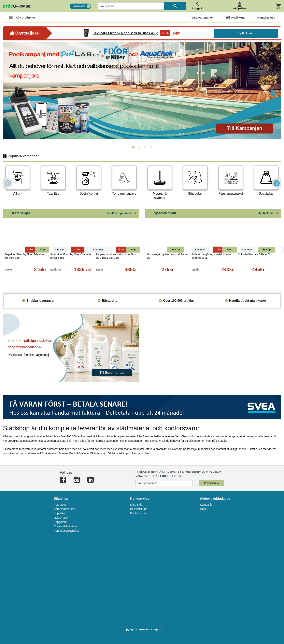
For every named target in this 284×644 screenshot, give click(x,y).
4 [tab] (151, 147)
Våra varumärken (64, 509)
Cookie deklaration (65, 526)
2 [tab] (139, 147)
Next (273, 93)
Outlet (204, 509)
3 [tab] (145, 147)
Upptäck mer (246, 33)
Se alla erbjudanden (121, 213)
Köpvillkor (60, 513)
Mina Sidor (137, 505)
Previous (11, 93)
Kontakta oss (138, 513)
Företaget (60, 505)
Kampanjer (207, 505)
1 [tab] (133, 147)
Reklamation (62, 518)
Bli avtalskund (139, 509)
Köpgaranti (61, 522)
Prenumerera (211, 483)
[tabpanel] (142, 91)
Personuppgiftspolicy (67, 531)
